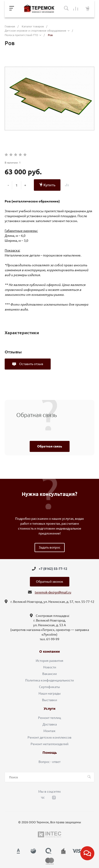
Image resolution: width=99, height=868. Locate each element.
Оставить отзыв (31, 364)
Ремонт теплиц (49, 718)
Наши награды (50, 693)
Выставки (49, 700)
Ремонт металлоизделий (49, 744)
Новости (50, 667)
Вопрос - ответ (49, 762)
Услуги (49, 709)
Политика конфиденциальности (49, 680)
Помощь (50, 753)
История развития (49, 661)
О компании (49, 652)
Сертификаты (49, 687)
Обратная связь (50, 446)
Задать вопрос (50, 547)
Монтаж (49, 731)
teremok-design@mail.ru (53, 592)
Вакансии (49, 674)
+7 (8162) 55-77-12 (53, 569)
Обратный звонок (50, 582)
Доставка (50, 724)
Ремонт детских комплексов (49, 737)
